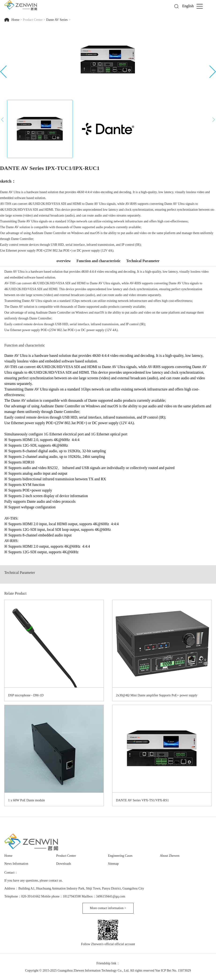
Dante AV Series (57, 20)
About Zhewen (170, 856)
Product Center (33, 20)
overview (64, 261)
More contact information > (108, 908)
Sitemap (113, 864)
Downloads (64, 864)
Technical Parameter (143, 261)
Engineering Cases (120, 856)
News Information (16, 864)
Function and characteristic (98, 261)
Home (16, 20)
